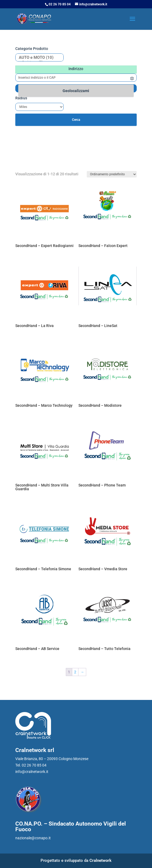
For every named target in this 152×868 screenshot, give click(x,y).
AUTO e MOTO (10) (37, 58)
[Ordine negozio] (112, 174)
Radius (21, 98)
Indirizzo (76, 69)
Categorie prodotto (32, 49)
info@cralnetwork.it (32, 772)
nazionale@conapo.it (33, 838)
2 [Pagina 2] (75, 672)
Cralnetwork (100, 860)
